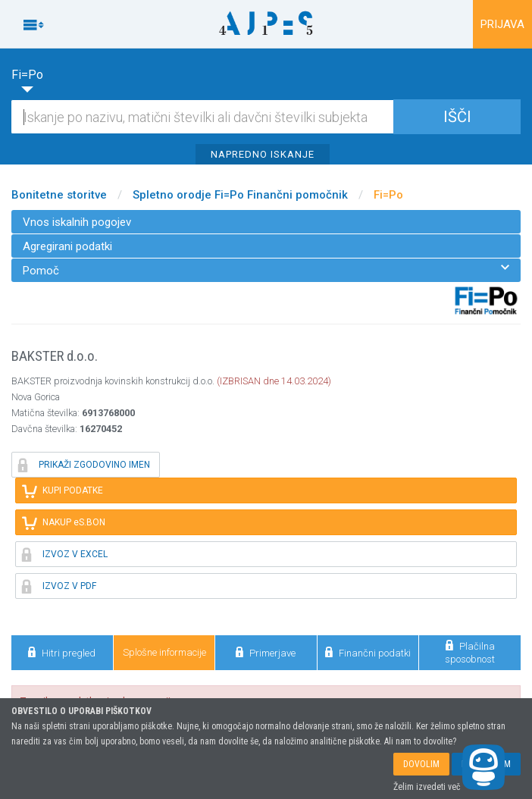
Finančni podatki (368, 652)
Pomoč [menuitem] (266, 270)
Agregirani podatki (67, 246)
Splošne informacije (164, 652)
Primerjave (266, 652)
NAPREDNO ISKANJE (263, 154)
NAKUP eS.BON (64, 522)
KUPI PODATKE (63, 490)
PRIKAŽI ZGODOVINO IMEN (84, 465)
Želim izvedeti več (427, 787)
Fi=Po (388, 195)
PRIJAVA (502, 24)
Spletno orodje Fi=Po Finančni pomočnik (240, 195)
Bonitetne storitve (59, 195)
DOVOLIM (421, 764)
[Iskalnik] (266, 117)
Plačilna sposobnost (470, 652)
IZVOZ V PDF (59, 586)
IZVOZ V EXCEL (65, 554)
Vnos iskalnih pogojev (77, 222)
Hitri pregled (62, 652)
